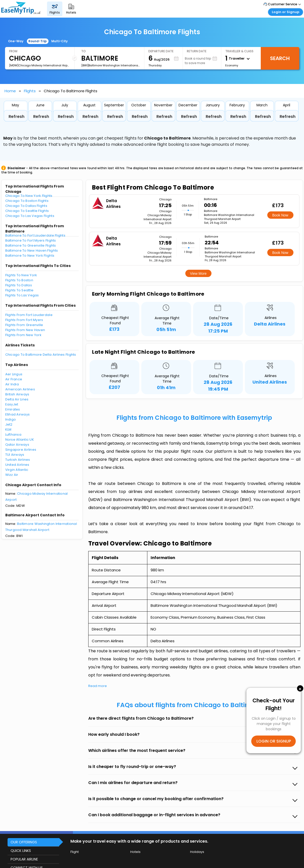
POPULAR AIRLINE (24, 859)
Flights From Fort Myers (24, 320)
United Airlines (17, 465)
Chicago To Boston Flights (27, 201)
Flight (75, 852)
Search (280, 58)
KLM (8, 429)
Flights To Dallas (19, 285)
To (83, 51)
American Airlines (20, 389)
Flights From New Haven (25, 330)
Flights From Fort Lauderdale (29, 315)
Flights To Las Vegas (22, 295)
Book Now (280, 215)
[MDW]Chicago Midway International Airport (40, 65)
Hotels (135, 852)
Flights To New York (21, 275)
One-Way (16, 41)
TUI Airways (15, 455)
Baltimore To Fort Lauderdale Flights (35, 235)
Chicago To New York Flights (29, 196)
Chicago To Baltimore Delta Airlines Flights (41, 355)
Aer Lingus (14, 374)
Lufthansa (13, 435)
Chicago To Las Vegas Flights (30, 216)
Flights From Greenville (24, 325)
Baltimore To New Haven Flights (32, 250)
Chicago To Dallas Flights (26, 206)
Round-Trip (38, 41)
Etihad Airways (18, 414)
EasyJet (12, 404)
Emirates (13, 409)
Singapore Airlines (21, 450)
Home (10, 91)
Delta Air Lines (17, 399)
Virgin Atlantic (17, 470)
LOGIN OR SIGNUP (274, 741)
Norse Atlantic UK (20, 440)
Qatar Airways (17, 445)
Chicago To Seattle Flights (27, 211)
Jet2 (9, 424)
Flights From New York (23, 335)
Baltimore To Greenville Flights (31, 245)
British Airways (17, 394)
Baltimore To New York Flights (30, 256)
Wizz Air (12, 475)
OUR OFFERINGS (24, 842)
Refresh (16, 117)
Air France (14, 379)
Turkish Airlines (18, 460)
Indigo (11, 419)
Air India (12, 384)
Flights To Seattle (19, 290)
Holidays (197, 852)
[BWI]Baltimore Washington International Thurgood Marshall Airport (111, 65)
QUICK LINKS (21, 851)
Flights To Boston (19, 280)
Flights (30, 91)
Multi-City (59, 41)
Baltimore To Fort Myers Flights (31, 240)
